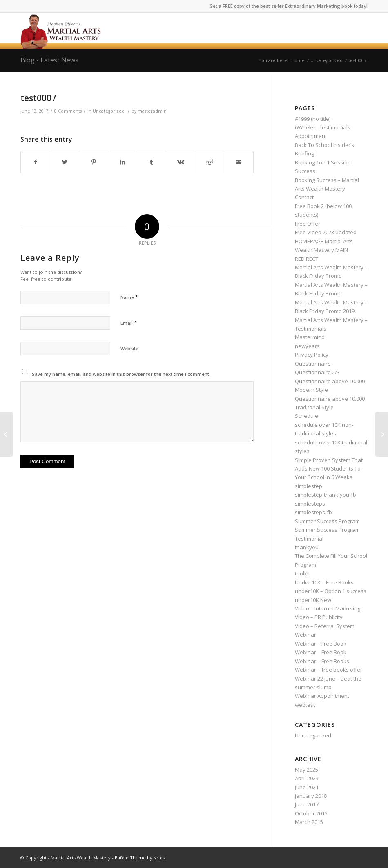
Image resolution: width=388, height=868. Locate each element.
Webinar (305, 635)
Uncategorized (109, 111)
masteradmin (152, 111)
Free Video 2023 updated (326, 232)
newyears (307, 346)
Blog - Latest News (49, 60)
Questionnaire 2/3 (317, 372)
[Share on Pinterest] (94, 162)
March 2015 (309, 822)
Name (129, 297)
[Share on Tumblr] (152, 162)
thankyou (307, 547)
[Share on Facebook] (35, 162)
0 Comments (68, 111)
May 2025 (307, 770)
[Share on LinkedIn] (123, 162)
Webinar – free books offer (329, 670)
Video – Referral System (325, 626)
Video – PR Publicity (319, 617)
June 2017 (307, 804)
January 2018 (311, 796)
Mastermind (310, 337)
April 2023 (307, 778)
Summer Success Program (327, 521)
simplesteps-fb (313, 512)
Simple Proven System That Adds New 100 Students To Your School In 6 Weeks (329, 469)
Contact (304, 197)
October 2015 (311, 813)
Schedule (307, 416)
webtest (305, 705)
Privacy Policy (312, 355)
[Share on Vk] (181, 162)
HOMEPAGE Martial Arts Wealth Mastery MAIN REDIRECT (324, 250)
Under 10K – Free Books (324, 582)
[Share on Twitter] (65, 162)
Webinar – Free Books (322, 661)
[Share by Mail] (239, 162)
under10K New (313, 600)
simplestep (309, 486)
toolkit (302, 573)
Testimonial (309, 539)
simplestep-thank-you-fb (326, 495)
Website (129, 348)
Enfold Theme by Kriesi (140, 858)
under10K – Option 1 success (331, 591)
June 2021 (307, 787)
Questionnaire (313, 364)
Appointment (311, 136)
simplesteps (310, 504)
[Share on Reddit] (210, 162)
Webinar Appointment (322, 696)
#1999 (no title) (313, 119)
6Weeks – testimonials (323, 127)
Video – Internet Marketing (328, 608)
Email (129, 323)
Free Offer (308, 224)
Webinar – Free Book (321, 644)
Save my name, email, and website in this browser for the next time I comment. (121, 374)
